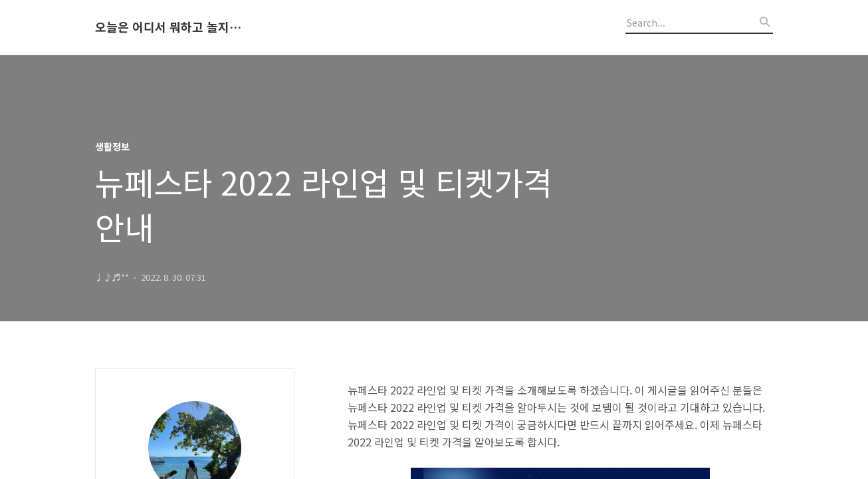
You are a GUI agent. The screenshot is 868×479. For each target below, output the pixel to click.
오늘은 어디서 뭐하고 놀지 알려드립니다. (168, 27)
